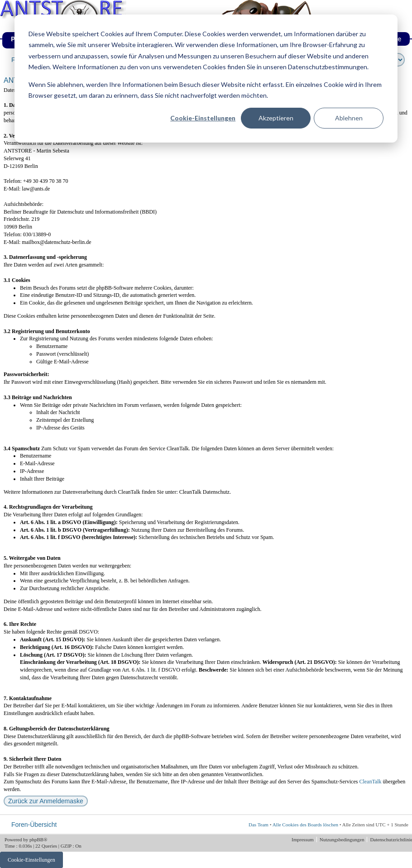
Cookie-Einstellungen (203, 118)
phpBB (36, 839)
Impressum (303, 839)
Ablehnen (349, 118)
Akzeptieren (276, 118)
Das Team (259, 825)
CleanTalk (370, 782)
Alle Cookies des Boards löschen (305, 825)
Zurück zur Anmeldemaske (46, 801)
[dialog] (206, 79)
